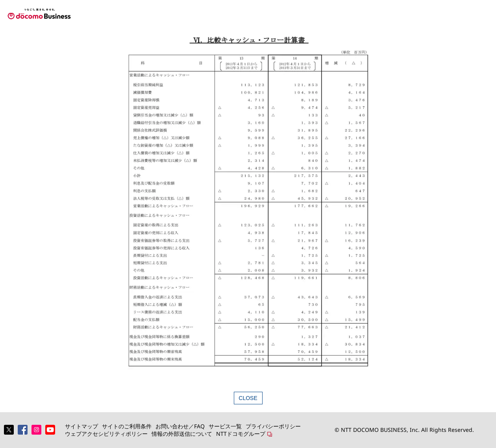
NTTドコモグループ (241, 434)
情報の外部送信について (182, 434)
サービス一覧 (225, 426)
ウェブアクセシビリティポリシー (106, 434)
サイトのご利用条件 (127, 426)
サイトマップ (81, 426)
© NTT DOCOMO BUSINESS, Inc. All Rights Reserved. (404, 430)
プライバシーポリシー (273, 426)
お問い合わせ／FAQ (180, 426)
